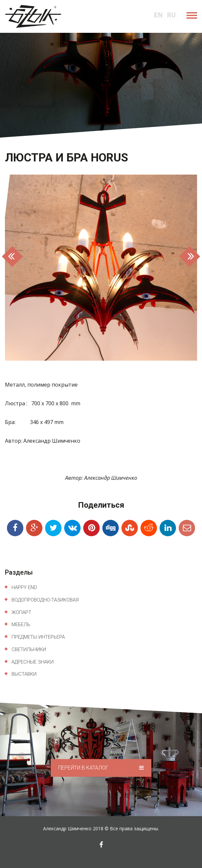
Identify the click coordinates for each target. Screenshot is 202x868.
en (158, 15)
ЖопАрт (21, 612)
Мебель (21, 625)
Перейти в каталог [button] (101, 768)
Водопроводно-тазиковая (45, 600)
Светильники (29, 649)
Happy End (24, 587)
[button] (19, 268)
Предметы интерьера (38, 637)
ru (171, 15)
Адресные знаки (33, 662)
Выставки (24, 674)
